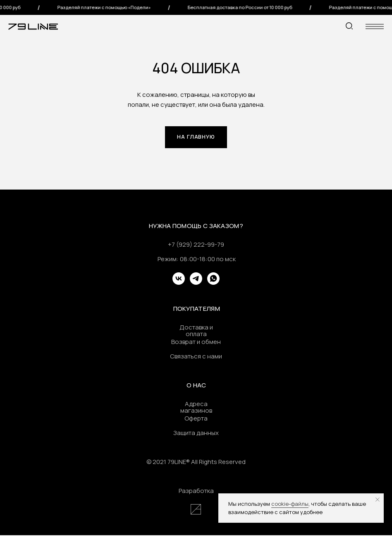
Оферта (196, 419)
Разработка (196, 492)
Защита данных (196, 434)
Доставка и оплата (196, 331)
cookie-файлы (290, 504)
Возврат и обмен (196, 343)
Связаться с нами (196, 357)
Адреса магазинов (196, 408)
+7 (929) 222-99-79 (196, 245)
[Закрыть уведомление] (378, 500)
